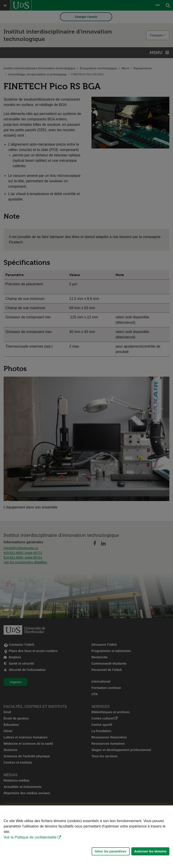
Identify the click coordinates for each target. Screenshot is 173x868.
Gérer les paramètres (111, 851)
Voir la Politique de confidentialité (30, 837)
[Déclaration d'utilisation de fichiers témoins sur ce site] (86, 837)
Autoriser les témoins (150, 851)
